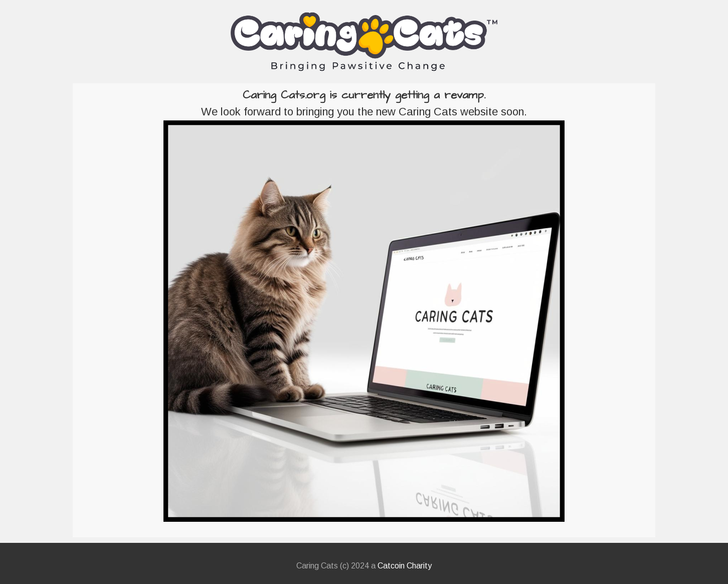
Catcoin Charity (405, 566)
